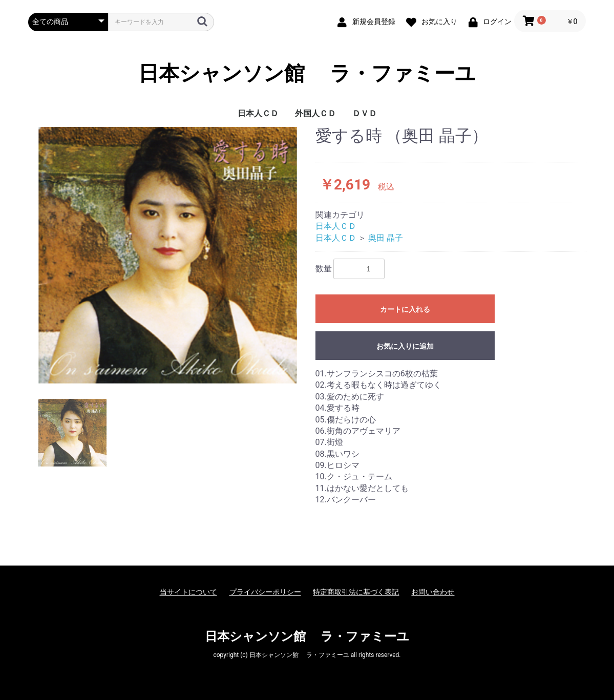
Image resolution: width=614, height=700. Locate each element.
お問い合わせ (433, 592)
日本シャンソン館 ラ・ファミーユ (307, 74)
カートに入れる (405, 309)
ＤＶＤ (365, 113)
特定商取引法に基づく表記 (356, 592)
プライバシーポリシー (265, 592)
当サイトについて (188, 592)
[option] (168, 255)
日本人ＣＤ (258, 113)
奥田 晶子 (386, 238)
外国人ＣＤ (315, 113)
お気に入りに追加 (405, 346)
